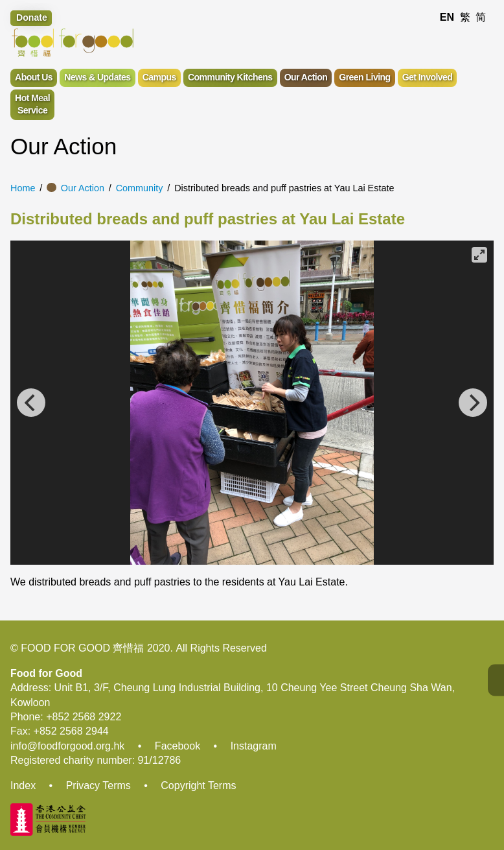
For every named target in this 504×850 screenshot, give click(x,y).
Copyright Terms (198, 785)
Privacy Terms (98, 785)
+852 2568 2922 (84, 717)
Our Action (83, 188)
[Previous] (31, 403)
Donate (32, 18)
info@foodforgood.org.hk (67, 746)
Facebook (178, 746)
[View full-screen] (479, 255)
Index (23, 785)
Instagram (254, 746)
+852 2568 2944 (71, 731)
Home (23, 188)
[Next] (473, 403)
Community (140, 188)
